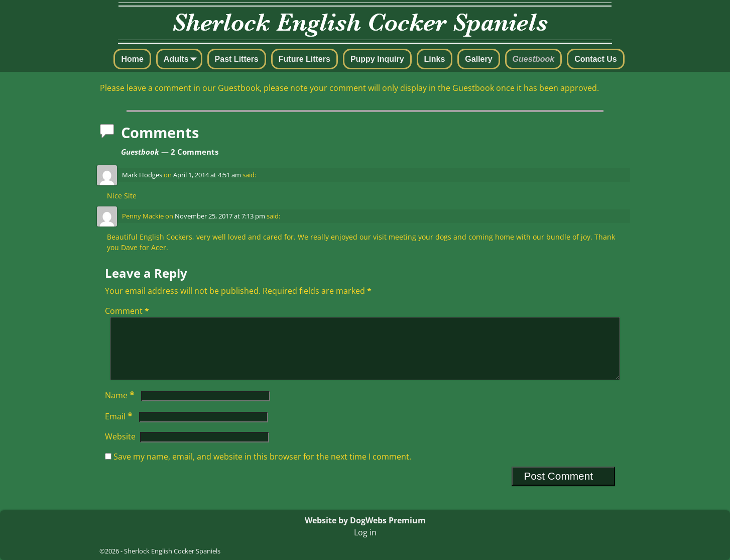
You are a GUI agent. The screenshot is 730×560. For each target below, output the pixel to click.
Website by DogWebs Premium (365, 520)
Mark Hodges (142, 175)
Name (121, 407)
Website (120, 449)
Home (132, 59)
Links (435, 59)
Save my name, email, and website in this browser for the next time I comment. (262, 469)
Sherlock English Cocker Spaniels (172, 551)
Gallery (478, 59)
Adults (182, 60)
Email (120, 428)
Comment (128, 311)
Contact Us (595, 59)
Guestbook (534, 59)
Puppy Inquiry (377, 59)
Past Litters (237, 59)
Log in (365, 532)
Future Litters (305, 59)
